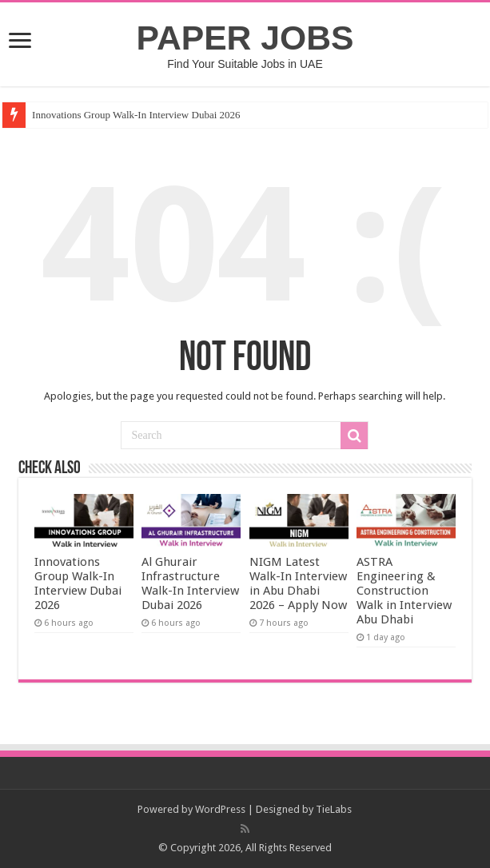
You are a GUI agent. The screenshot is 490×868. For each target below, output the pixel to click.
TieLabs (334, 809)
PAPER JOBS (245, 38)
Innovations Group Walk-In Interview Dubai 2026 (136, 115)
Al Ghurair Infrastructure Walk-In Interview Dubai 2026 (190, 583)
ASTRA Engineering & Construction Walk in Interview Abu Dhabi (404, 591)
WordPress (220, 809)
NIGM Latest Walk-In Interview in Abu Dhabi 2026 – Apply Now (298, 583)
